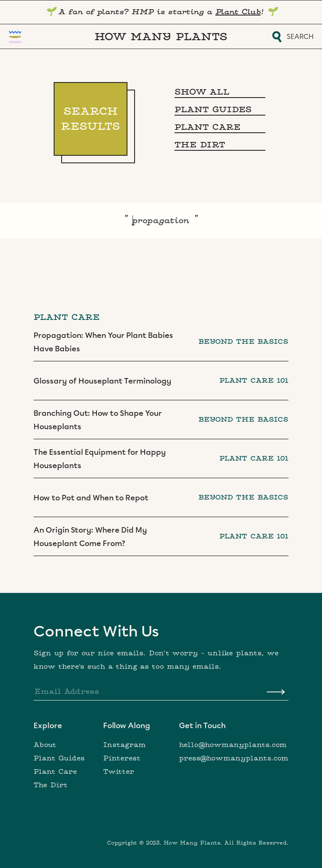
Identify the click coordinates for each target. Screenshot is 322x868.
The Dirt (51, 785)
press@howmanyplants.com (234, 758)
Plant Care (55, 772)
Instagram (125, 745)
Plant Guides (59, 758)
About (45, 745)
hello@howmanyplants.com (233, 745)
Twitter (119, 772)
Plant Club (238, 12)
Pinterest (122, 758)
